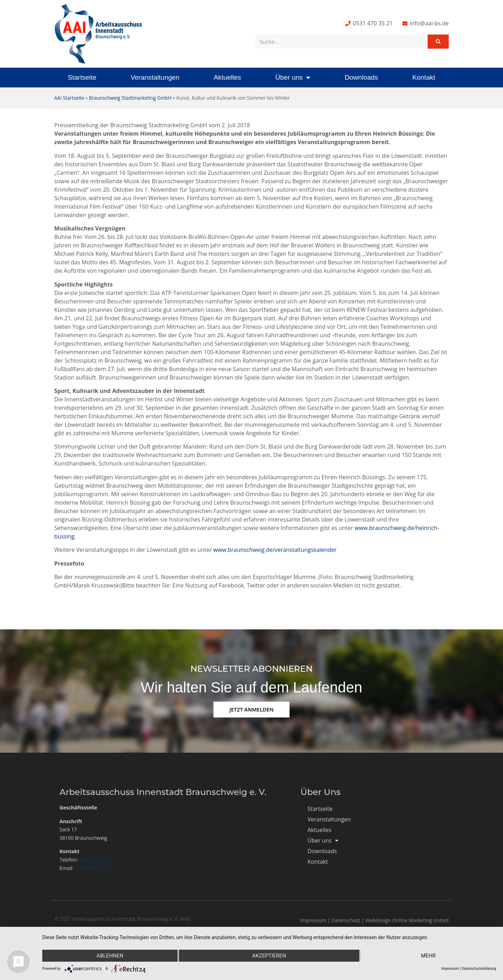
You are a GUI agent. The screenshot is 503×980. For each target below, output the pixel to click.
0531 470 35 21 (97, 860)
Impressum (313, 920)
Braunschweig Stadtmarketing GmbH (130, 98)
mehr (428, 956)
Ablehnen (110, 956)
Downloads (361, 77)
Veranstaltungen (155, 77)
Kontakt (424, 77)
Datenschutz (346, 920)
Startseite (82, 77)
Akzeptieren (269, 956)
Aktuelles (227, 77)
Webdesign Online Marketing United (407, 920)
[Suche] (438, 42)
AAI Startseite (69, 98)
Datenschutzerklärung (479, 969)
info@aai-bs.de (92, 868)
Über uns (293, 77)
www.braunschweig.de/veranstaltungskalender (275, 550)
